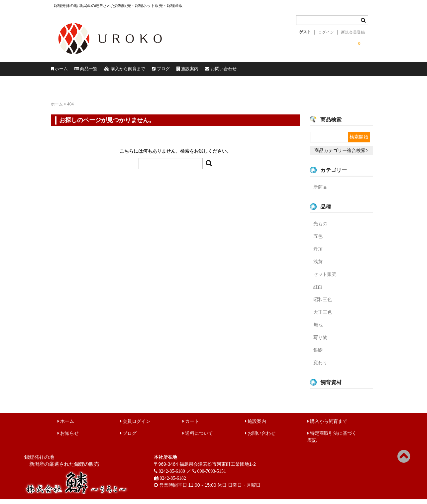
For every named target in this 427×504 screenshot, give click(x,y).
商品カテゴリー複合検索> (341, 155)
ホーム (70, 71)
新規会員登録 (353, 32)
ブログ (242, 71)
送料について (198, 438)
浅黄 (318, 266)
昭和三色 (323, 304)
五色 (318, 241)
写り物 (320, 342)
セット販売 (325, 279)
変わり (320, 367)
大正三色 (323, 317)
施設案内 (290, 71)
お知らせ (68, 438)
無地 (318, 329)
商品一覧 (118, 71)
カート (191, 426)
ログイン (326, 32)
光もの (320, 228)
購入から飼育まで (181, 71)
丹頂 (318, 253)
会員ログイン (135, 426)
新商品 (320, 192)
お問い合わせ (347, 71)
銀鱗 (318, 355)
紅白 (318, 291)
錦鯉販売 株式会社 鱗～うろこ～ (148, 57)
